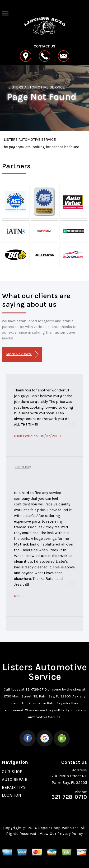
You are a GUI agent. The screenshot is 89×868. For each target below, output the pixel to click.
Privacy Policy (70, 834)
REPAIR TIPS (14, 787)
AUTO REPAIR (15, 780)
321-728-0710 (36, 689)
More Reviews (22, 354)
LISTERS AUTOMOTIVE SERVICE (37, 87)
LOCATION (12, 795)
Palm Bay (23, 467)
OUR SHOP (12, 772)
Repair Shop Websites (59, 828)
